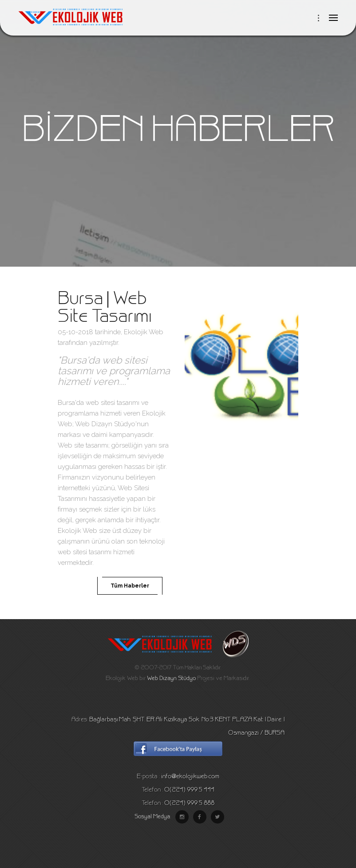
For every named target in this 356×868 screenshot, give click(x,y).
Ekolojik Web (144, 332)
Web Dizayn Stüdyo (171, 679)
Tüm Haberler (130, 586)
